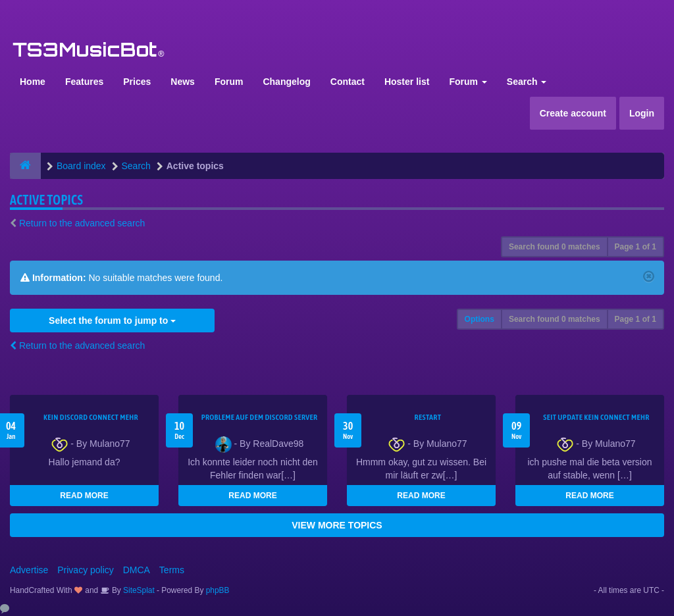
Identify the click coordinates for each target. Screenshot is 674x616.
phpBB (218, 590)
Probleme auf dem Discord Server (260, 417)
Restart (428, 417)
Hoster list (407, 82)
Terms (172, 570)
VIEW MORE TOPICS (337, 525)
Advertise (29, 570)
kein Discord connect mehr (91, 417)
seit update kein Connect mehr (596, 417)
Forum (229, 82)
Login (642, 113)
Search (527, 82)
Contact (348, 82)
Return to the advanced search (82, 223)
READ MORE (84, 496)
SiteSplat (138, 590)
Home (33, 82)
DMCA (137, 570)
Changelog (286, 82)
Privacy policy (86, 570)
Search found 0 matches (555, 247)
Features (84, 82)
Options (480, 319)
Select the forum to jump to (112, 321)
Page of (635, 247)
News (183, 82)
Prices (137, 82)
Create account (573, 113)
